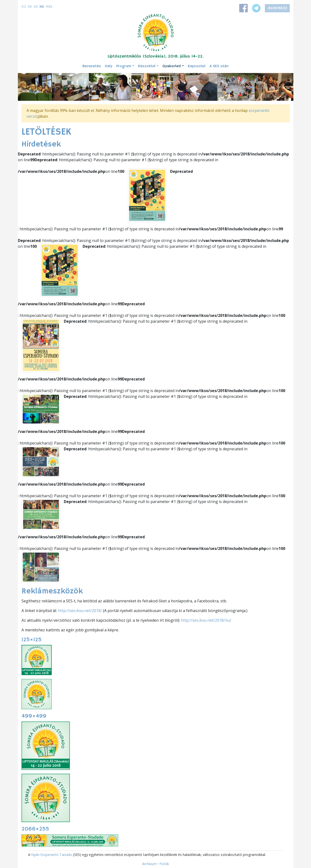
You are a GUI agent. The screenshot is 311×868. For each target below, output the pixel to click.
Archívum (149, 864)
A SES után (219, 66)
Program (124, 66)
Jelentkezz (277, 8)
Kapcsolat (197, 66)
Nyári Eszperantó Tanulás (52, 855)
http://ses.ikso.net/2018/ (80, 611)
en (30, 7)
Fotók (164, 864)
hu (42, 7)
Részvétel (147, 66)
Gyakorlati (172, 66)
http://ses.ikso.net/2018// (206, 620)
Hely (109, 66)
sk (36, 7)
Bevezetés (92, 66)
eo (24, 7)
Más (49, 7)
